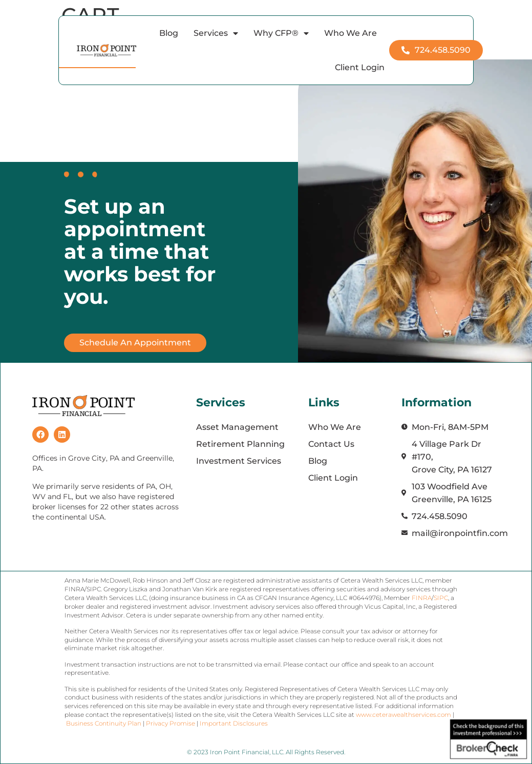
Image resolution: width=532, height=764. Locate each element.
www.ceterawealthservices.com (404, 715)
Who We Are (350, 33)
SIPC (441, 598)
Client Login (360, 67)
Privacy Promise (171, 723)
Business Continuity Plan (104, 723)
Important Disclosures (234, 723)
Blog (169, 33)
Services (216, 33)
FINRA (422, 598)
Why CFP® (281, 33)
